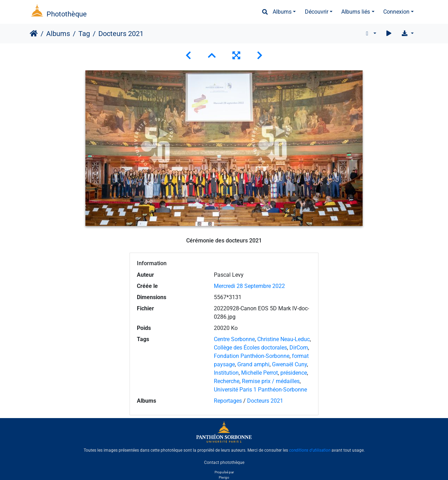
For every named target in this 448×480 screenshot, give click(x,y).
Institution (226, 373)
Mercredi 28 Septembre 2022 (249, 286)
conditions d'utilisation (310, 450)
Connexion (396, 12)
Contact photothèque (224, 462)
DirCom (299, 348)
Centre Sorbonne (234, 339)
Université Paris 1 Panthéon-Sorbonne (260, 390)
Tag (84, 34)
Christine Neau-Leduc (283, 339)
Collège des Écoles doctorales (250, 348)
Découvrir (317, 12)
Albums (282, 12)
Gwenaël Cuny (289, 364)
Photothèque (67, 14)
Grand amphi (253, 364)
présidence (294, 373)
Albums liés (356, 12)
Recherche (227, 381)
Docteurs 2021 (265, 401)
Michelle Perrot (260, 373)
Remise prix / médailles (271, 381)
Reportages (228, 401)
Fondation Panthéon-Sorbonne (252, 356)
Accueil (34, 34)
